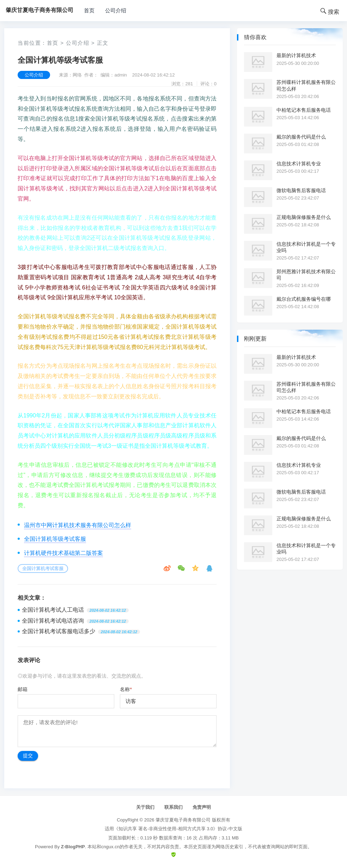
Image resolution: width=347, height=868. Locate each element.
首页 (89, 10)
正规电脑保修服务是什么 (304, 217)
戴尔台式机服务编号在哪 (304, 299)
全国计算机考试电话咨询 (53, 621)
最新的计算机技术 (296, 55)
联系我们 (173, 807)
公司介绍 (116, 10)
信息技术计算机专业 (299, 164)
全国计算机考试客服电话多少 (59, 631)
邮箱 (23, 689)
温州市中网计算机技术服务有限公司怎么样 (78, 525)
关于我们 (145, 807)
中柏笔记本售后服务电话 (304, 110)
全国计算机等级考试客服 (55, 539)
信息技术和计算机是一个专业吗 (306, 247)
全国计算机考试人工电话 (53, 610)
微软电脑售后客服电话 (301, 190)
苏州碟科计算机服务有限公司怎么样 (306, 85)
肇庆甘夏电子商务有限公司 (183, 820)
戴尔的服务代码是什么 (301, 137)
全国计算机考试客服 (43, 569)
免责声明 (202, 807)
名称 (126, 689)
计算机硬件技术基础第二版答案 (63, 553)
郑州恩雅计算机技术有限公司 (306, 275)
